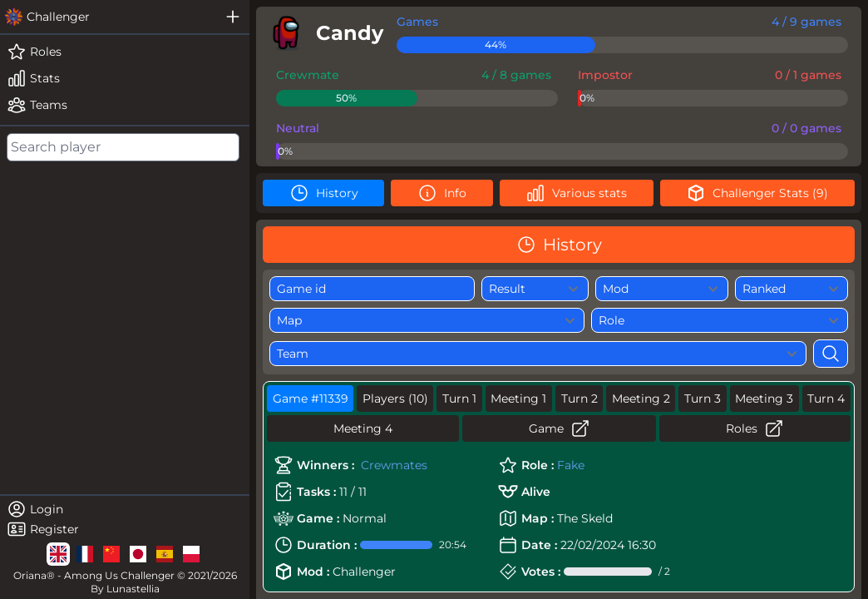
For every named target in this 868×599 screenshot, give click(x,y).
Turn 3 (703, 399)
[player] (323, 33)
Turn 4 (826, 399)
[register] (125, 529)
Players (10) (395, 399)
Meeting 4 (363, 428)
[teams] (125, 105)
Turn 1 (459, 399)
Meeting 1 (518, 399)
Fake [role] (571, 465)
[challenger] (108, 17)
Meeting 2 (641, 399)
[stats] (125, 78)
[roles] (125, 52)
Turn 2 (579, 399)
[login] (125, 509)
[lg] (58, 554)
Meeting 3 (764, 399)
